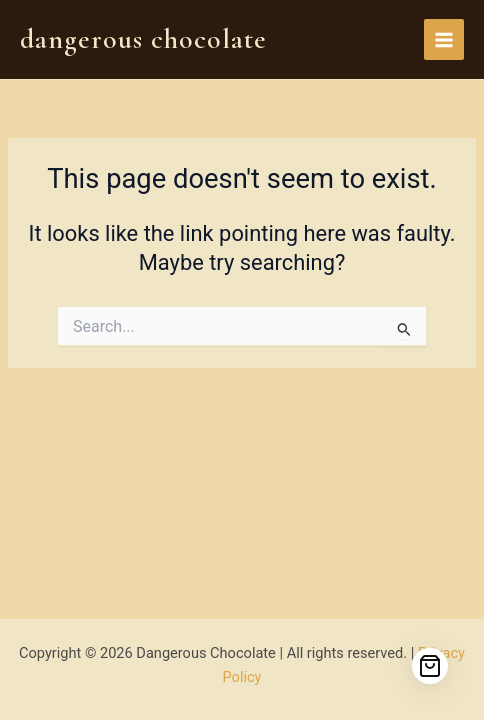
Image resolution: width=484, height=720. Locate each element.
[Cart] (430, 666)
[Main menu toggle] (444, 39)
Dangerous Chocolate (143, 39)
